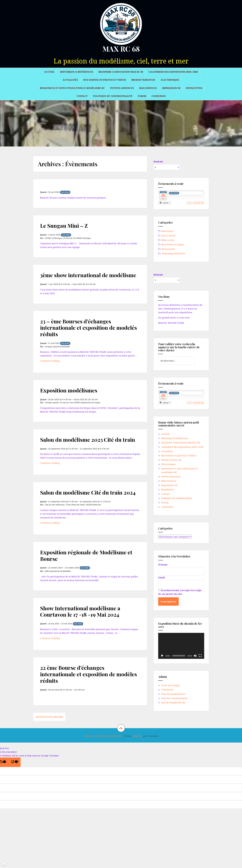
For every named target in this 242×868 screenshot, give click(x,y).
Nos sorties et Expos (173, 244)
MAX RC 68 (121, 49)
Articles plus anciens (49, 736)
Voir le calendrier (195, 203)
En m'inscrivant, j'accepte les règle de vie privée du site (180, 592)
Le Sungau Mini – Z (66, 225)
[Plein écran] (200, 656)
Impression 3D (171, 88)
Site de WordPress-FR (173, 703)
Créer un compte (171, 685)
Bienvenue (168, 231)
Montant (158, 161)
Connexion (159, 96)
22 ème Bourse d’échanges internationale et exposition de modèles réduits (81, 693)
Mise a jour (168, 240)
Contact (82, 96)
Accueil (49, 72)
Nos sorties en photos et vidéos (105, 80)
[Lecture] (162, 656)
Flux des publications (173, 694)
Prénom (163, 565)
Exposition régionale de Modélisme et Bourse (87, 575)
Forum (142, 96)
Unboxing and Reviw (173, 253)
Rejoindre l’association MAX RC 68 (121, 72)
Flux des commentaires (174, 698)
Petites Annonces (122, 88)
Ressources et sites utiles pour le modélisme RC (72, 88)
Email (162, 577)
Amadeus (137, 755)
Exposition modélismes (71, 397)
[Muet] (195, 656)
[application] (181, 646)
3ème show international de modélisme (77, 278)
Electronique (170, 80)
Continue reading (58, 368)
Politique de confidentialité (113, 96)
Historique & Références (77, 72)
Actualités (70, 80)
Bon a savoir (169, 235)
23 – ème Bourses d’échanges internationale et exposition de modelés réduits (81, 334)
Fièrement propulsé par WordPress (103, 755)
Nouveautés (168, 249)
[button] (165, 203)
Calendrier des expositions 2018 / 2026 (173, 72)
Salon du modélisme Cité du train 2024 (85, 508)
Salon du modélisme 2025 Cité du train (85, 449)
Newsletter (194, 88)
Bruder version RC (143, 80)
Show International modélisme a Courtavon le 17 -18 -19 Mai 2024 (84, 630)
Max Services (148, 88)
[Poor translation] (15, 782)
